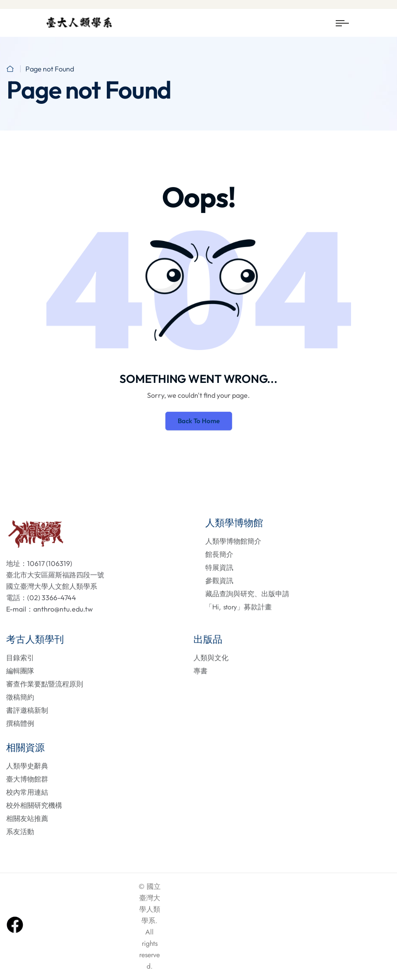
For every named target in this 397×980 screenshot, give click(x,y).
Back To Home (199, 421)
